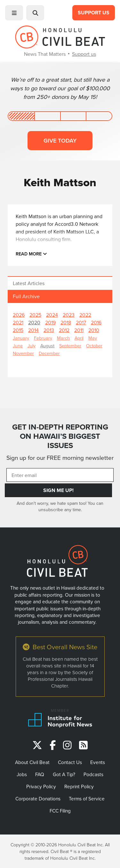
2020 (34, 322)
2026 (19, 315)
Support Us (94, 13)
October (94, 346)
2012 (64, 330)
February (43, 338)
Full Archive (26, 296)
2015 (18, 330)
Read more (31, 254)
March (63, 338)
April (79, 338)
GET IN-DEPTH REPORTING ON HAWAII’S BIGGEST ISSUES (60, 436)
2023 (69, 315)
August (47, 346)
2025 (35, 315)
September (70, 346)
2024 (52, 315)
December (49, 353)
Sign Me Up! (58, 490)
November (23, 353)
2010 (94, 330)
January (21, 338)
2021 (18, 322)
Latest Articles (29, 283)
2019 (50, 322)
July (32, 346)
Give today (60, 140)
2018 (66, 322)
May (93, 338)
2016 (96, 322)
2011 (79, 330)
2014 (33, 330)
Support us (84, 54)
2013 (49, 330)
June (18, 346)
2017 (81, 322)
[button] (14, 13)
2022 (85, 315)
